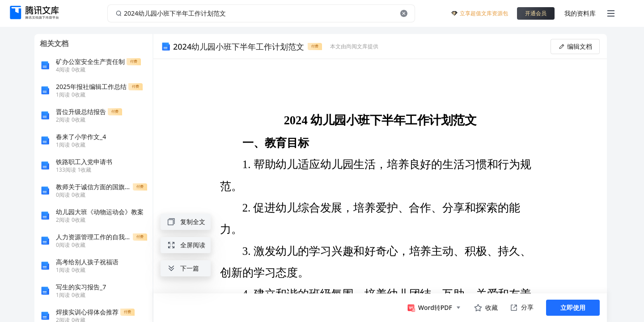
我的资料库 (580, 13)
